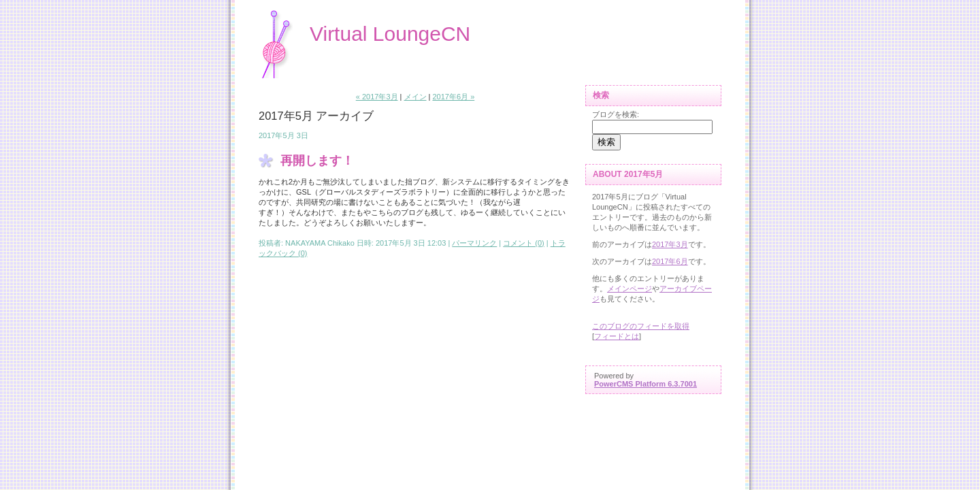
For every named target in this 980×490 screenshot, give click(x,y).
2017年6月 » (453, 97)
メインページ (630, 289)
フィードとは (617, 336)
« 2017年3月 (377, 97)
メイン (415, 97)
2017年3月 (670, 244)
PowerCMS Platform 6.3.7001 (646, 384)
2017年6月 (670, 261)
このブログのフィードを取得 (641, 326)
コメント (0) (524, 243)
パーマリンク (474, 243)
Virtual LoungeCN (390, 34)
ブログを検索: (616, 114)
